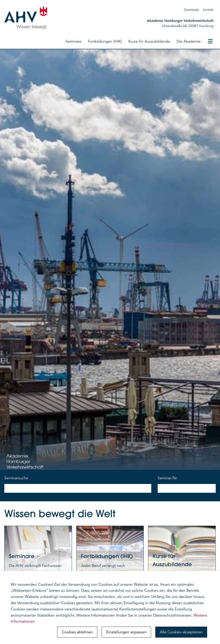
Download (191, 10)
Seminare (73, 41)
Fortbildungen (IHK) (105, 41)
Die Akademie (189, 41)
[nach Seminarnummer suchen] (187, 488)
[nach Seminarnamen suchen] (78, 488)
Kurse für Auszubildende (149, 41)
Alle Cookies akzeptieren (181, 632)
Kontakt (208, 10)
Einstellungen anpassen (126, 632)
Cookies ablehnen (77, 632)
